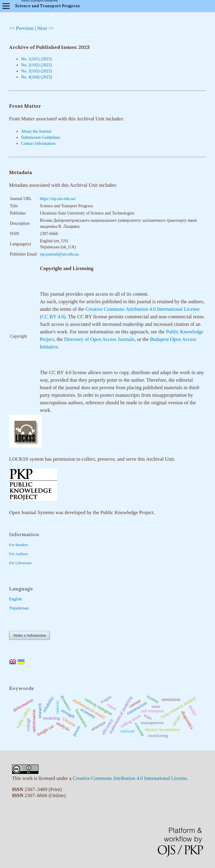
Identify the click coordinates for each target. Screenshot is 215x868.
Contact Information (38, 143)
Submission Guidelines (41, 137)
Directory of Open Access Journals (99, 339)
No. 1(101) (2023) (36, 59)
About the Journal (36, 131)
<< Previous (21, 28)
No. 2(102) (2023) (36, 65)
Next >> (46, 28)
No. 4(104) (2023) (36, 77)
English (16, 599)
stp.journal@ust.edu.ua (59, 254)
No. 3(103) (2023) (36, 71)
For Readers (19, 545)
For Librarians (20, 563)
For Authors (18, 554)
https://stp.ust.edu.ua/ (58, 199)
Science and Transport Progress (47, 6)
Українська (19, 608)
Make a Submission (30, 635)
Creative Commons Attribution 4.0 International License (130, 778)
